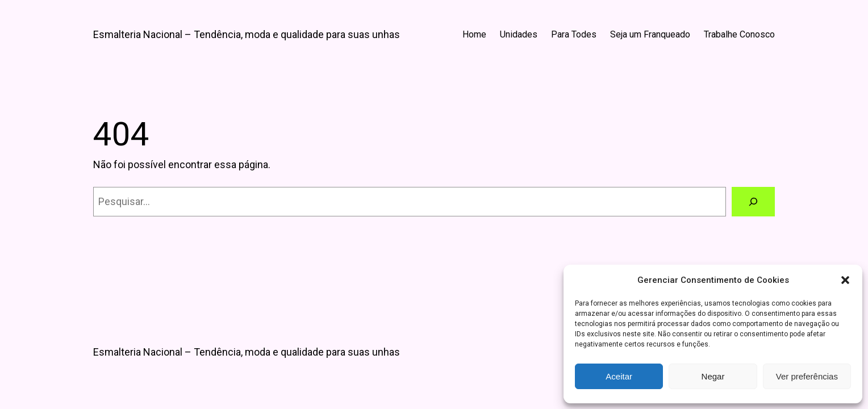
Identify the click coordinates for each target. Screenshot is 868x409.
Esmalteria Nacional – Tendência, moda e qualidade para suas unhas (247, 34)
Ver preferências (807, 376)
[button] (845, 280)
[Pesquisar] (753, 202)
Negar (713, 376)
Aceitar (619, 376)
